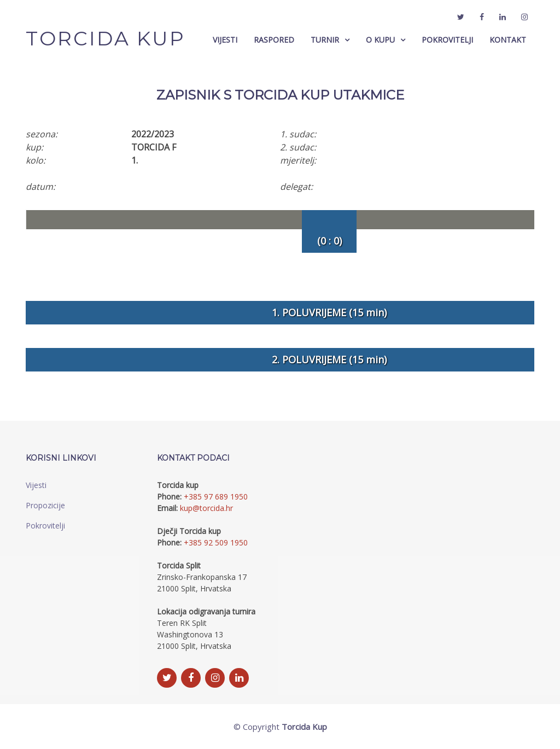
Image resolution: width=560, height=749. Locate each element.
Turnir (325, 40)
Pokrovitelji (447, 40)
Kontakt (508, 40)
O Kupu (380, 40)
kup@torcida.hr (206, 508)
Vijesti (225, 40)
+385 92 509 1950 (216, 542)
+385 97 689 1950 (216, 497)
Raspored (274, 40)
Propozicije (45, 505)
